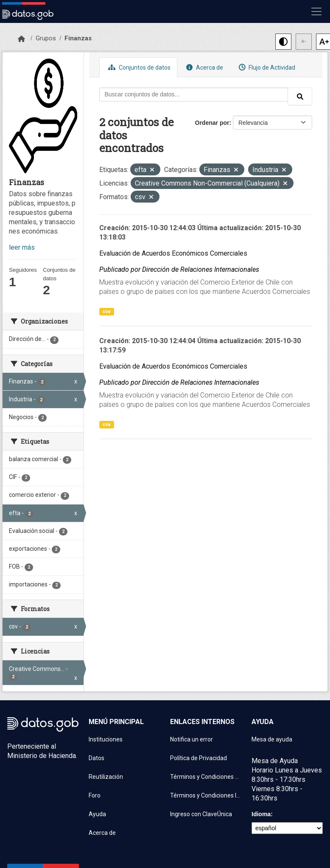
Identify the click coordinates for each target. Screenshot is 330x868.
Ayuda (97, 814)
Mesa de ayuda (272, 739)
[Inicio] (21, 39)
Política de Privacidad (199, 758)
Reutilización (106, 777)
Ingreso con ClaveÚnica (201, 814)
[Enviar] (300, 96)
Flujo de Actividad (266, 67)
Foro (95, 795)
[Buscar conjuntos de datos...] (194, 94)
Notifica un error (192, 739)
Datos (96, 758)
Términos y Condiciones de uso (206, 777)
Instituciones (106, 739)
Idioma (261, 814)
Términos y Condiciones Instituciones (206, 795)
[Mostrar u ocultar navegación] (316, 11)
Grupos (46, 38)
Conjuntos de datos (138, 67)
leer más (22, 247)
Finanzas (78, 38)
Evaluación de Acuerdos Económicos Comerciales (173, 253)
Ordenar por (212, 123)
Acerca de (204, 67)
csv (107, 311)
